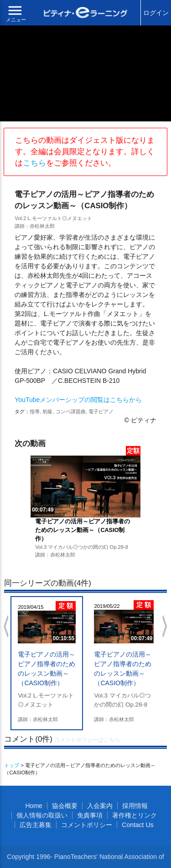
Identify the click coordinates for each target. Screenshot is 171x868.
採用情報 (135, 806)
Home (34, 806)
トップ (12, 765)
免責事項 (90, 815)
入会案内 (100, 806)
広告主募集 (36, 825)
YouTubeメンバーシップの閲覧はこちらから (78, 400)
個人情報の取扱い (42, 815)
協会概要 (65, 806)
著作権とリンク (135, 815)
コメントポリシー (87, 825)
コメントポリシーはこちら (87, 740)
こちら (34, 163)
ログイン (156, 13)
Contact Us (137, 825)
